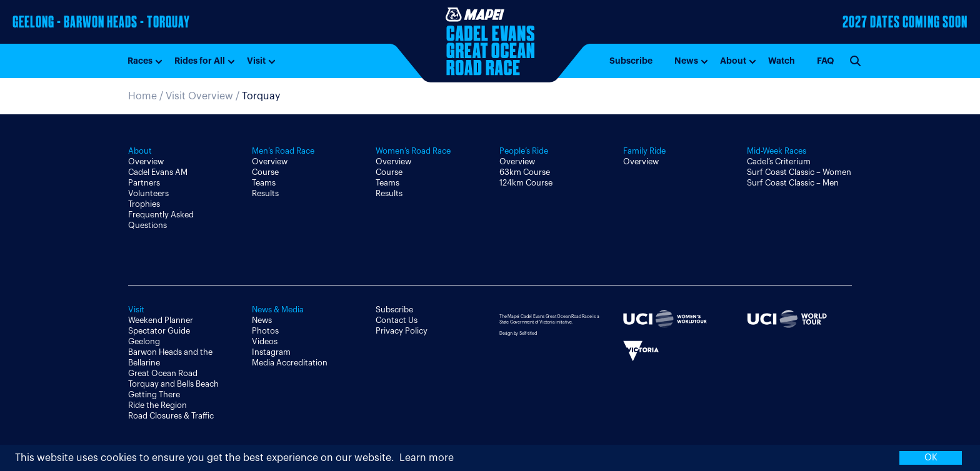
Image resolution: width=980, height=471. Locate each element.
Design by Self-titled (518, 333)
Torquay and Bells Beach (173, 384)
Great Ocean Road (163, 373)
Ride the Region (157, 405)
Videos (265, 341)
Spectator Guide (159, 331)
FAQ (825, 61)
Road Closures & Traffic (171, 416)
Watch (782, 61)
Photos (265, 331)
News (686, 61)
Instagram (271, 352)
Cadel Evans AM (158, 172)
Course (265, 172)
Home (142, 96)
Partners (144, 183)
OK (931, 458)
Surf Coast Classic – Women (799, 172)
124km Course (526, 183)
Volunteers (148, 193)
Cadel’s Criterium (779, 161)
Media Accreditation (290, 363)
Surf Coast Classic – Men (793, 183)
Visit (256, 61)
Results (265, 193)
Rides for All (200, 61)
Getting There (154, 394)
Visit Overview (199, 96)
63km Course (525, 172)
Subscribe (631, 61)
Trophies (144, 204)
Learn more (427, 458)
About (733, 61)
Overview (146, 161)
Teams (264, 183)
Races (140, 61)
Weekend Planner (161, 320)
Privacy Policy (402, 331)
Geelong (144, 341)
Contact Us (397, 320)
